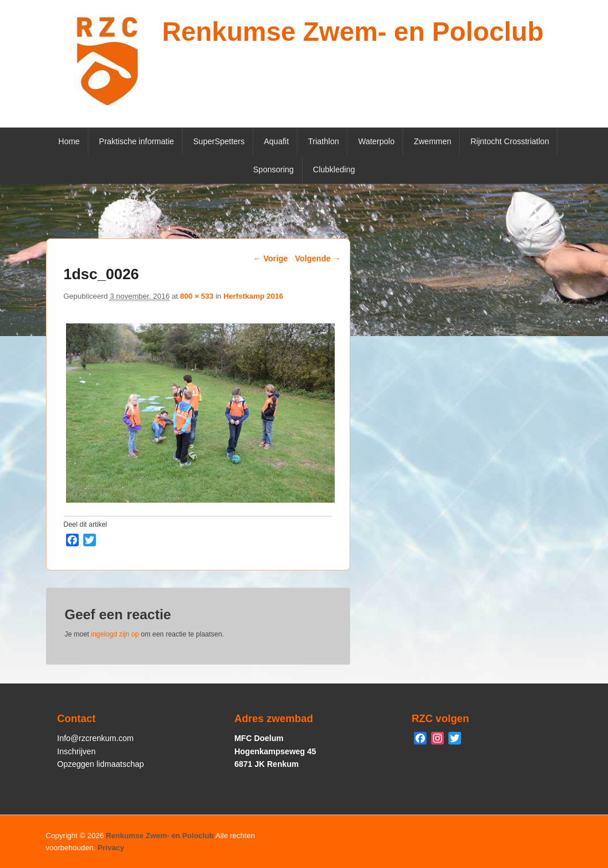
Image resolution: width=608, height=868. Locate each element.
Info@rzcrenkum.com (96, 738)
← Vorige (270, 259)
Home (69, 141)
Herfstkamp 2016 (253, 296)
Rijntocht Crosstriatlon (510, 141)
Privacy (111, 848)
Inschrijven (77, 751)
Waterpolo (376, 141)
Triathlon (324, 141)
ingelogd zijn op (115, 634)
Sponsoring (274, 169)
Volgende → (318, 259)
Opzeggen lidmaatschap (101, 764)
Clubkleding (334, 169)
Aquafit (276, 141)
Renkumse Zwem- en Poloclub (353, 32)
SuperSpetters (219, 141)
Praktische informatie (136, 141)
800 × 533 (197, 296)
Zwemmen (433, 141)
